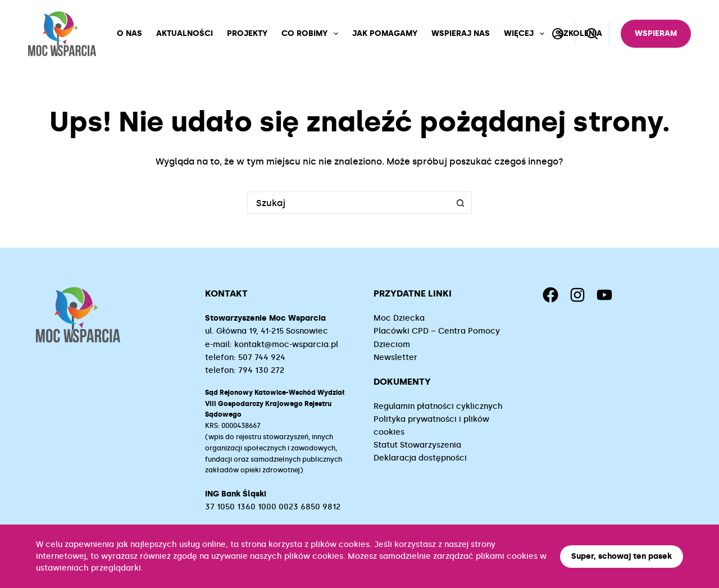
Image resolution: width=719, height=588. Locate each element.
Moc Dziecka (399, 318)
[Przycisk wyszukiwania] (461, 203)
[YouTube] (604, 295)
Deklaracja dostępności (420, 458)
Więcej (526, 34)
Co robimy (312, 34)
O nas (129, 33)
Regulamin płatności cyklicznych (438, 406)
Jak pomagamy (385, 33)
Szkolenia (580, 33)
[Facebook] (550, 295)
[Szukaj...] (348, 203)
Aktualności (185, 33)
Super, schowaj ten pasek (622, 556)
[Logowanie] (558, 34)
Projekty (247, 33)
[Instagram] (577, 295)
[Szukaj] (592, 34)
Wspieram (656, 33)
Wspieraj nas (461, 33)
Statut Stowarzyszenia (417, 445)
